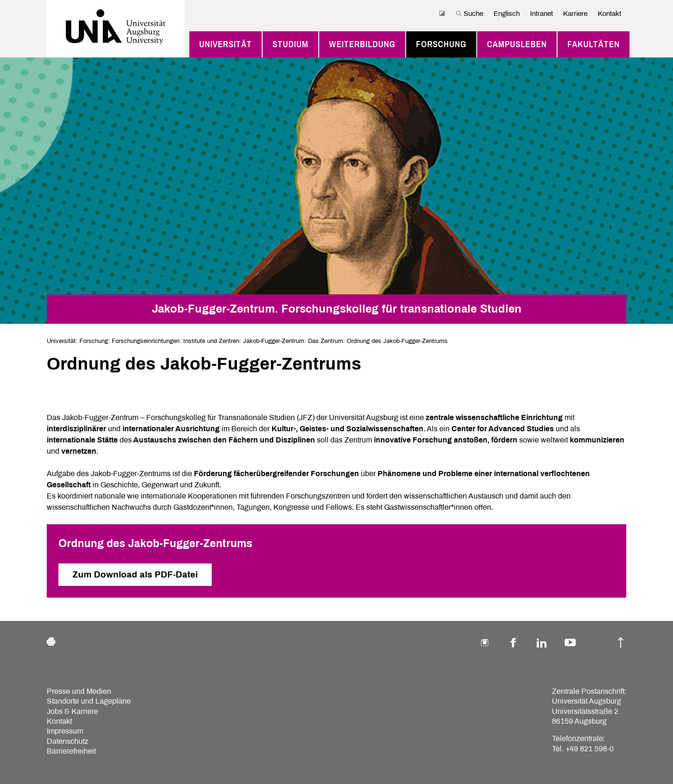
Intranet (541, 14)
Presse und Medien (79, 691)
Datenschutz (68, 741)
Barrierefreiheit (71, 751)
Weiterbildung (362, 44)
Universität (226, 44)
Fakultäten (594, 44)
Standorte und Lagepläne (89, 701)
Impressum (65, 731)
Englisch (507, 14)
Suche (469, 14)
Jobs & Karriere (72, 711)
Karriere (575, 14)
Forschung (441, 44)
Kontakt (609, 14)
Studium (290, 44)
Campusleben (517, 44)
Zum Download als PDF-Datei (135, 575)
